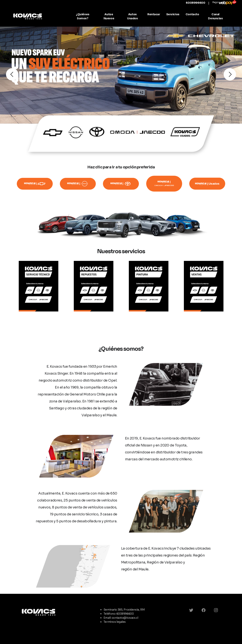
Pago (225, 2)
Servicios (173, 14)
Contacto (192, 14)
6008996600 (195, 3)
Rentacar (154, 14)
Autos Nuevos (109, 16)
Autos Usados (132, 16)
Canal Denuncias (215, 16)
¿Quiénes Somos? (83, 16)
